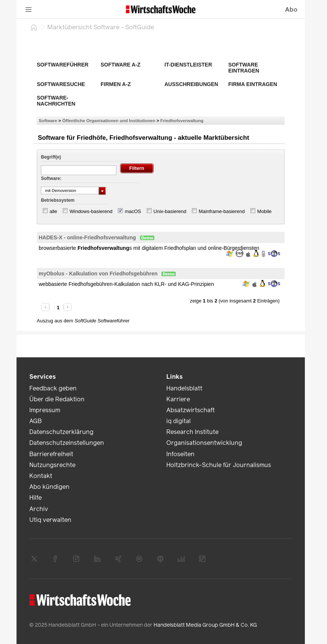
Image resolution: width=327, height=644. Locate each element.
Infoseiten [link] (180, 454)
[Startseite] (34, 27)
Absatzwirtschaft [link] (191, 410)
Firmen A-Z (116, 84)
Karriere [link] (178, 399)
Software (48, 120)
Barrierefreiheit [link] (51, 454)
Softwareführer (63, 65)
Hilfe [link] (35, 498)
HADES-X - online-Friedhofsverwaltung (87, 237)
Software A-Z (121, 65)
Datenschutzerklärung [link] (61, 432)
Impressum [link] (45, 410)
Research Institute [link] (192, 432)
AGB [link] (35, 421)
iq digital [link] (179, 421)
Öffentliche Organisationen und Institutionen (109, 120)
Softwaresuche (61, 84)
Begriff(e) (51, 157)
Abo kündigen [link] (49, 487)
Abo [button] (291, 10)
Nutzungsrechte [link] (52, 465)
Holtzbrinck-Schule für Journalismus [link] (219, 465)
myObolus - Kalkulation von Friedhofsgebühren (98, 274)
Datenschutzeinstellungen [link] (67, 443)
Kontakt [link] (41, 476)
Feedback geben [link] (53, 388)
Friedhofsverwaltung (182, 120)
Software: (51, 178)
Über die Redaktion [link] (57, 399)
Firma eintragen (253, 84)
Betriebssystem (58, 200)
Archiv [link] (39, 509)
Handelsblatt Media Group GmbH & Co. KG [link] (205, 625)
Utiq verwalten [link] (50, 520)
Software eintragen (244, 68)
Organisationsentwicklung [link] (204, 443)
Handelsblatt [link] (184, 388)
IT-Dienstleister (188, 65)
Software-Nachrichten (56, 101)
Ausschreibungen (191, 84)
